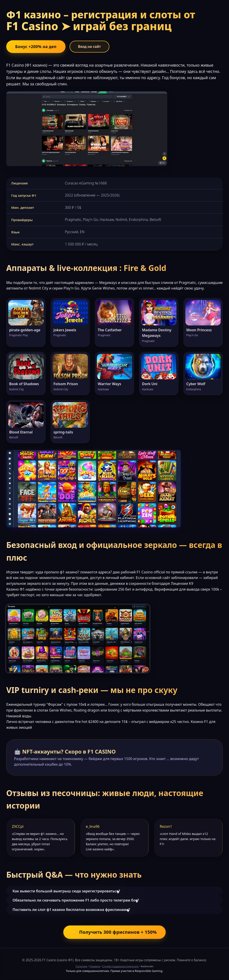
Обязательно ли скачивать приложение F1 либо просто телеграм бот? (76, 900)
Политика (81, 966)
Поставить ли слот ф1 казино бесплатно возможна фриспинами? (71, 910)
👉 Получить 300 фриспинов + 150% (114, 932)
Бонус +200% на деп (36, 46)
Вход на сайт (89, 46)
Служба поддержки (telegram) (120, 966)
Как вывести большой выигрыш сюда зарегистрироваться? (66, 891)
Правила (95, 966)
